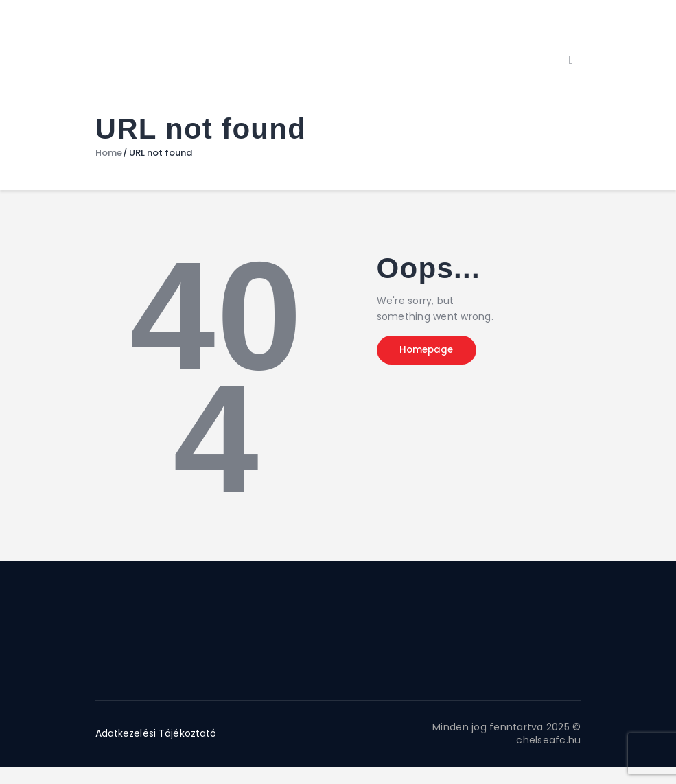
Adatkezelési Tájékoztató (157, 733)
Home (109, 153)
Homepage (434, 351)
